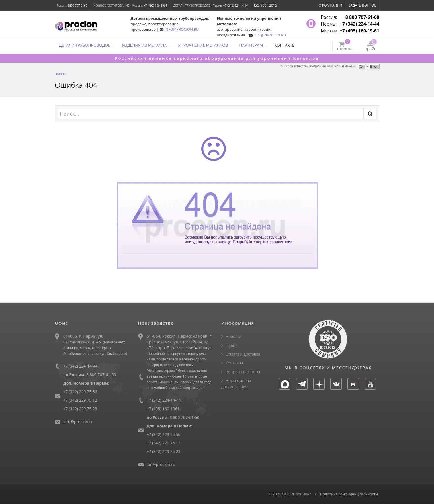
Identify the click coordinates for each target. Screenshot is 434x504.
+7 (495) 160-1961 (155, 5)
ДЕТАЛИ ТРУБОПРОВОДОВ (85, 45)
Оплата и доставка (243, 354)
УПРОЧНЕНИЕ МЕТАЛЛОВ (203, 45)
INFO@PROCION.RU (182, 29)
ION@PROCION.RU (270, 35)
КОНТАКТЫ (285, 45)
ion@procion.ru (161, 464)
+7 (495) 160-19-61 (360, 31)
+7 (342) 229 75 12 (80, 400)
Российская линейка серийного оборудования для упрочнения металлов (217, 58)
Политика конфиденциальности (349, 494)
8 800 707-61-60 (362, 17)
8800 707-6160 (78, 5)
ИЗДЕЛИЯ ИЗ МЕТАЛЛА (144, 45)
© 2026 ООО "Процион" (290, 494)
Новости (234, 336)
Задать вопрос (362, 5)
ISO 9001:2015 (265, 5)
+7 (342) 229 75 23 (80, 409)
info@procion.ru (78, 422)
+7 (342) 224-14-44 (236, 5)
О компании (330, 5)
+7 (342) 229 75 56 (80, 392)
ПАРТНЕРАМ (251, 45)
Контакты (234, 363)
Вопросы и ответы (243, 372)
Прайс (231, 345)
